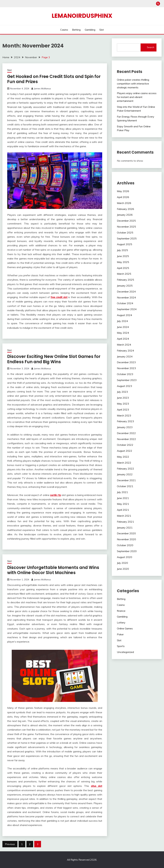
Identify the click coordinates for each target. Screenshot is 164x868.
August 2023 (125, 386)
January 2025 (125, 286)
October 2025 (125, 233)
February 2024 (125, 351)
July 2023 (122, 392)
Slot (102, 30)
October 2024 (125, 303)
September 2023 (127, 380)
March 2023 (124, 415)
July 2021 (122, 492)
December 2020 (126, 533)
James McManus (42, 89)
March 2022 (124, 463)
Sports (121, 646)
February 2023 (125, 421)
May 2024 (123, 333)
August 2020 (125, 557)
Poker (120, 634)
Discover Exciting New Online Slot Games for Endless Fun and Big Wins (54, 359)
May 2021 (123, 504)
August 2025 (125, 244)
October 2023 (125, 374)
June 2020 (123, 569)
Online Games (125, 628)
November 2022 (126, 439)
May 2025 (123, 262)
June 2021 (123, 498)
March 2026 (124, 203)
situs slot (97, 786)
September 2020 (127, 551)
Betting (76, 30)
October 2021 (125, 486)
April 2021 (123, 510)
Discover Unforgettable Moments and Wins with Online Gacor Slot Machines (53, 570)
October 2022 (125, 445)
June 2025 (123, 256)
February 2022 (125, 469)
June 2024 (123, 327)
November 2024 (126, 297)
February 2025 (125, 280)
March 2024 (124, 345)
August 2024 (125, 315)
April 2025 (123, 268)
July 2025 (122, 250)
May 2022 (123, 457)
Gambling (90, 30)
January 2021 (125, 528)
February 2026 (125, 209)
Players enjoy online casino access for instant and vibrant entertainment (137, 97)
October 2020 (125, 545)
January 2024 (125, 356)
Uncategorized (125, 652)
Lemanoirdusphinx (82, 16)
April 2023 (123, 410)
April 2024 (123, 339)
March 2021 (124, 516)
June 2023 (123, 398)
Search (151, 47)
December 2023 (126, 362)
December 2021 (126, 480)
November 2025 (126, 227)
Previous (10, 844)
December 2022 (126, 433)
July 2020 (122, 563)
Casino (64, 30)
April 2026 (123, 197)
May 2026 (123, 191)
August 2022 (125, 451)
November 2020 (126, 539)
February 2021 (125, 522)
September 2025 (127, 238)
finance (121, 611)
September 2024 (127, 309)
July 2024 (122, 321)
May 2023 (123, 404)
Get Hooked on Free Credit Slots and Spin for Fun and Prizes (54, 79)
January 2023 (125, 427)
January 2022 (125, 474)
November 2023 (126, 368)
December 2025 (126, 221)
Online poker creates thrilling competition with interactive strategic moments (133, 84)
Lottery (121, 622)
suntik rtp (55, 495)
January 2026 (125, 215)
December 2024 (126, 292)
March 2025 (124, 274)
